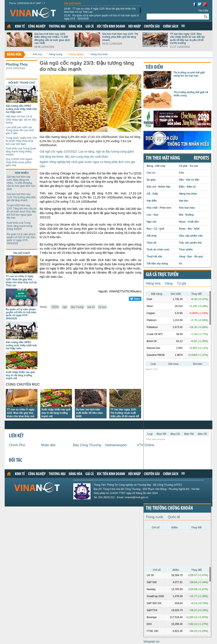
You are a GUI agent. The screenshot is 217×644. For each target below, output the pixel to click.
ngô (65, 307)
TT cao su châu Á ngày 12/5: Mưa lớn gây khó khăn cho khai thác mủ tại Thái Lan (100, 10)
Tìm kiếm (203, 11)
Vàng (169, 283)
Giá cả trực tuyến (162, 275)
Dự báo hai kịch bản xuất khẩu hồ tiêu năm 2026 (89, 413)
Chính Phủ (17, 445)
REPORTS (201, 158)
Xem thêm (183, 26)
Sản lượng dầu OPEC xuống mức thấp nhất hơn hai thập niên (21, 109)
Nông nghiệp (77, 54)
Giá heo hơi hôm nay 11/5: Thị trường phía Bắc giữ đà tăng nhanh (120, 37)
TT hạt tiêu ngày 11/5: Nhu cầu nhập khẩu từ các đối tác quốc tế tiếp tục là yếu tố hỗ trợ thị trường (187, 39)
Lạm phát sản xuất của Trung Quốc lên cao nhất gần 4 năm (20, 130)
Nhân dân (48, 445)
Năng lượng (56, 54)
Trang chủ (9, 26)
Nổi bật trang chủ (22, 83)
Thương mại (57, 27)
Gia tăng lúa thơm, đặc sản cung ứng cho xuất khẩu (74, 157)
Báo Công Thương (87, 445)
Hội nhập (134, 27)
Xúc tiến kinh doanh (111, 27)
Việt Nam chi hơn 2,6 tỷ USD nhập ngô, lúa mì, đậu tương (21, 120)
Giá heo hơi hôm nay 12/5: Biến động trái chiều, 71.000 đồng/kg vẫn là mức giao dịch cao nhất (52, 39)
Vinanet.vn (151, 642)
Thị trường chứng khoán (169, 508)
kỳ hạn (102, 307)
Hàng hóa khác (99, 54)
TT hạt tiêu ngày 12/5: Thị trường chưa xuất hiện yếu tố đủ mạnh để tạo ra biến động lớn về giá (125, 416)
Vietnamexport (116, 445)
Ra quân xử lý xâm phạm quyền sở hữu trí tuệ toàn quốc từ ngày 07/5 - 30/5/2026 (102, 17)
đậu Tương (77, 307)
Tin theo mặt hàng (163, 158)
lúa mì (91, 307)
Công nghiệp (37, 27)
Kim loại (37, 54)
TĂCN (55, 307)
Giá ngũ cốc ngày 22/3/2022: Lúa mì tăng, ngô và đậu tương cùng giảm (87, 152)
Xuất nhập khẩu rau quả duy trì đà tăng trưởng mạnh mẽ (20, 375)
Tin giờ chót (73, 4)
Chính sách (171, 27)
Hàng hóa (75, 27)
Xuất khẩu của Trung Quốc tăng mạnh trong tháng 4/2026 (21, 152)
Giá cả (90, 27)
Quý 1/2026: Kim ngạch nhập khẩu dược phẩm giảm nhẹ (19, 162)
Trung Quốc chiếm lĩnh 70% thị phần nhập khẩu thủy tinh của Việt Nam (22, 141)
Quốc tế (174, 517)
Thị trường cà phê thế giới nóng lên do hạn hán (189, 74)
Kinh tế (20, 27)
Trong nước (155, 517)
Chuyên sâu (152, 27)
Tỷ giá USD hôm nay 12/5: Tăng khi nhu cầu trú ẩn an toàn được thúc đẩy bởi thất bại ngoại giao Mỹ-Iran (22, 212)
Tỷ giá (182, 283)
